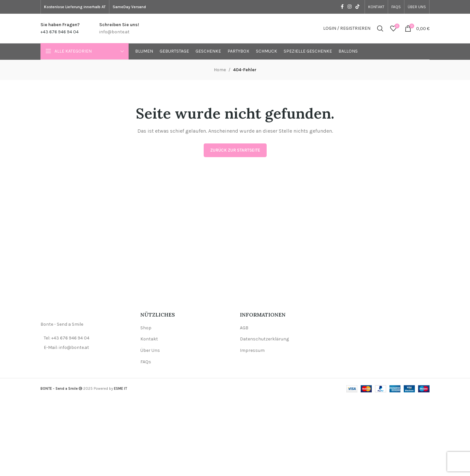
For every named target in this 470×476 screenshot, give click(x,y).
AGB (244, 328)
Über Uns (150, 350)
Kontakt (149, 339)
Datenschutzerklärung (264, 339)
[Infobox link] (60, 29)
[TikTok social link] (357, 7)
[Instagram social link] (350, 7)
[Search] (380, 28)
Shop (146, 328)
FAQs (146, 362)
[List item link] (86, 338)
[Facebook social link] (342, 7)
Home (220, 70)
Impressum (252, 350)
